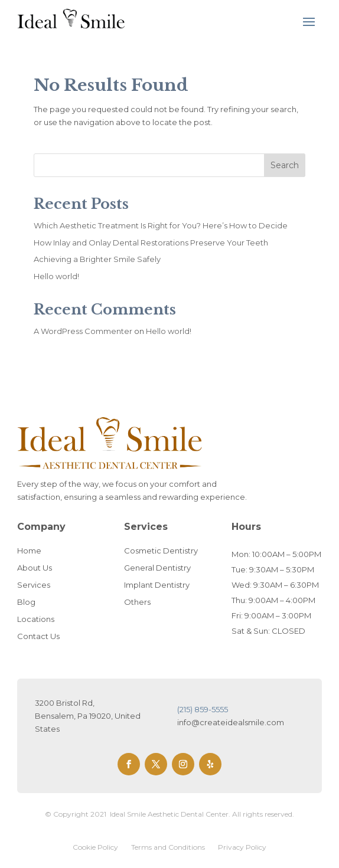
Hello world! (56, 276)
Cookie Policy (95, 847)
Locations (36, 619)
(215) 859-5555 (203, 709)
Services (34, 585)
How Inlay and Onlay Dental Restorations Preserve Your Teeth (151, 243)
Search (285, 165)
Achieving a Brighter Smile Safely (97, 259)
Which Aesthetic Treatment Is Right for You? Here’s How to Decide (161, 225)
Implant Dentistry (157, 585)
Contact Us (38, 636)
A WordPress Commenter (83, 331)
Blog (26, 602)
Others (137, 602)
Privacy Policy (242, 847)
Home (29, 551)
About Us (35, 568)
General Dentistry (157, 568)
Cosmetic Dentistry (161, 551)
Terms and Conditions (168, 847)
